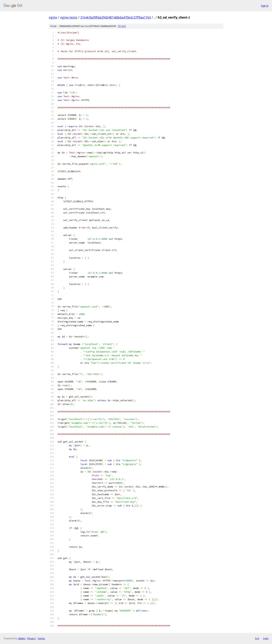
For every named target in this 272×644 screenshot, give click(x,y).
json (266, 638)
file (122, 26)
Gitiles (21, 638)
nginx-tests (69, 17)
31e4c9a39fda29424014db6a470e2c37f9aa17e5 (116, 17)
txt (257, 638)
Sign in (265, 6)
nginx (53, 17)
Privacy (31, 638)
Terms (41, 638)
